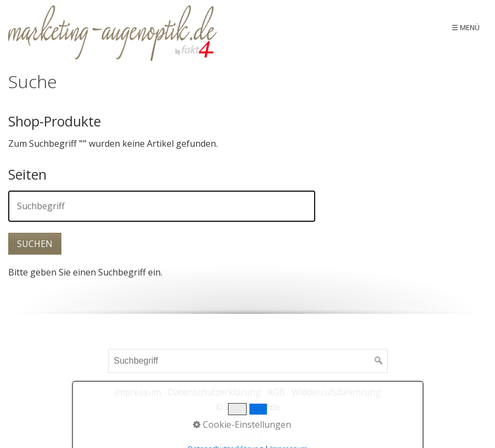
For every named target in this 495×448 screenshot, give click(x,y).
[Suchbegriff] (248, 361)
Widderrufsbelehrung (336, 392)
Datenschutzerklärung (214, 392)
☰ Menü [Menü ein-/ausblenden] (466, 27)
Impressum (138, 392)
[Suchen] (379, 361)
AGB (276, 392)
